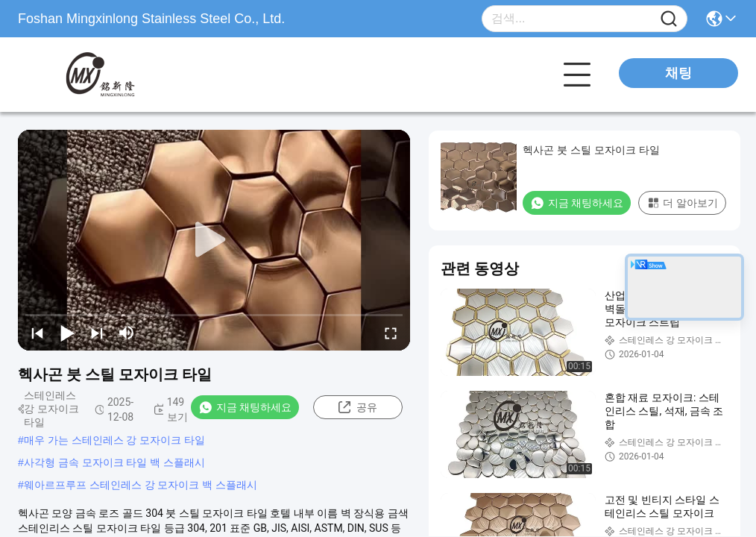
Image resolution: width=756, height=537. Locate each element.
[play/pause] (67, 333)
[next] (97, 333)
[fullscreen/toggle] (391, 333)
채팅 (678, 73)
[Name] (669, 19)
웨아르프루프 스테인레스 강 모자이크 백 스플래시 (141, 485)
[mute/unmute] (127, 333)
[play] (214, 240)
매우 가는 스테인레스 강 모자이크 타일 (114, 440)
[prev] (37, 333)
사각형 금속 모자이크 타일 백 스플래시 (114, 462)
